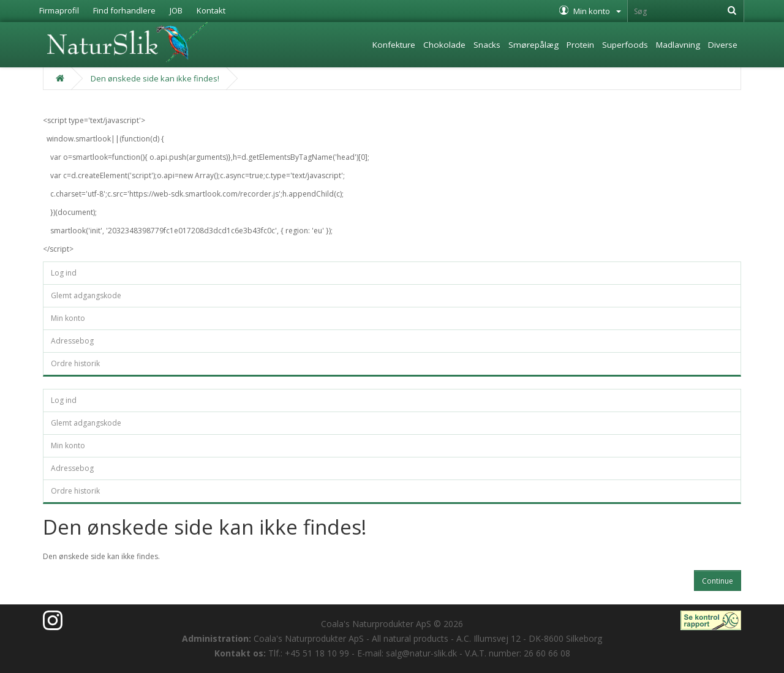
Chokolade (444, 45)
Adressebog (72, 341)
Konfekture (394, 45)
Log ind (64, 273)
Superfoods (625, 45)
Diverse (723, 45)
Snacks (487, 45)
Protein (580, 45)
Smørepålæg (533, 45)
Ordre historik (75, 363)
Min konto (68, 318)
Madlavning (678, 45)
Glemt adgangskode (86, 295)
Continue (718, 581)
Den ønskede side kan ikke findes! (155, 78)
